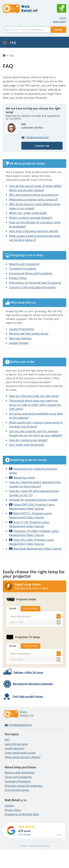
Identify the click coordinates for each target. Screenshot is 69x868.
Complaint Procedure (22, 268)
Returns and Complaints (24, 264)
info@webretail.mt (37, 137)
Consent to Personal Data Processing (32, 287)
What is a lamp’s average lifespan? (31, 218)
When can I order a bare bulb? (28, 213)
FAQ (7, 740)
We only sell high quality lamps (29, 333)
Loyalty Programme (22, 329)
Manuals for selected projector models (33, 500)
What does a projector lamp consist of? (34, 199)
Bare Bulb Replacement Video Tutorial (37, 548)
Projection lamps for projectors (24, 786)
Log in (63, 18)
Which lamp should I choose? (23, 757)
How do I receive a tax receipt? (28, 440)
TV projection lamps (17, 790)
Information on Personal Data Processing (35, 283)
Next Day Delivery (20, 338)
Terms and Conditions (18, 777)
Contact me (42, 146)
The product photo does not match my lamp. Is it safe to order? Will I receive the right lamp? (35, 405)
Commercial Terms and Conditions (31, 273)
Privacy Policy (18, 278)
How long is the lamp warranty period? (34, 231)
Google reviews (19, 343)
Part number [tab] (31, 608)
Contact (9, 805)
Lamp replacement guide (20, 753)
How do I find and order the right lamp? (34, 396)
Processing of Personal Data (22, 814)
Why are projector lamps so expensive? (34, 195)
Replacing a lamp (24, 477)
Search (58, 30)
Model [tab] (13, 608)
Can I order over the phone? (27, 445)
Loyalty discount (15, 748)
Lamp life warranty (16, 744)
